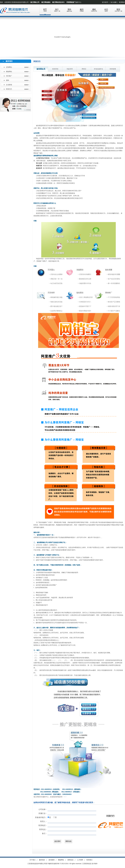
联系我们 (122, 2)
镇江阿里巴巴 (38, 797)
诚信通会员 (41, 69)
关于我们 (32, 860)
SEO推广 (9, 76)
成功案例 (51, 860)
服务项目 (42, 860)
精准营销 (55, 69)
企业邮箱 (9, 85)
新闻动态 (70, 860)
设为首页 (105, 2)
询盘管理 (70, 69)
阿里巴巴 (9, 89)
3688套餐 (113, 69)
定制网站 (9, 67)
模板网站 (9, 72)
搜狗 (7, 80)
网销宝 (84, 69)
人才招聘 (80, 860)
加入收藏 (113, 2)
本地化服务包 (98, 69)
